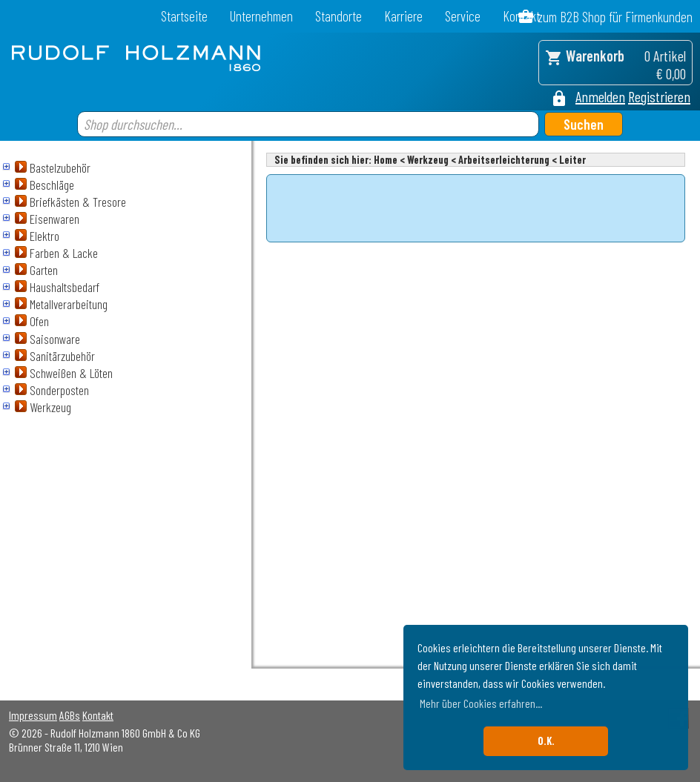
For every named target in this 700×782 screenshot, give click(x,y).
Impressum (33, 715)
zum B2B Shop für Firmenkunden (615, 17)
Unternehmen (261, 16)
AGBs (70, 715)
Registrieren (659, 96)
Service (463, 16)
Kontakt (98, 715)
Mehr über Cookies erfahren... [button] (481, 703)
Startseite (184, 16)
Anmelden (600, 96)
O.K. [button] (546, 741)
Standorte (339, 16)
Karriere (403, 16)
